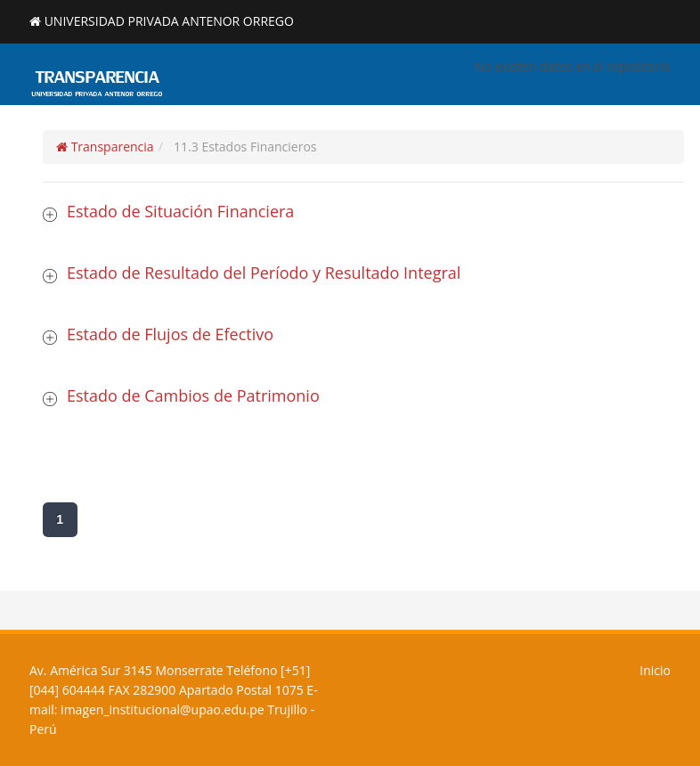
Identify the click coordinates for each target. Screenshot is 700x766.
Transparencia (105, 147)
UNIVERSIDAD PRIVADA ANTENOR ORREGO (169, 21)
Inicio (655, 670)
